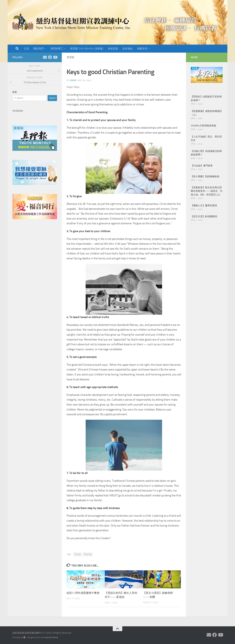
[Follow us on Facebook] (50, 57)
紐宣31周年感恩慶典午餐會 (83, 593)
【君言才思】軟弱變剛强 (204, 216)
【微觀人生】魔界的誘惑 (204, 205)
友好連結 (128, 49)
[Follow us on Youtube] (55, 57)
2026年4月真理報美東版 (203, 126)
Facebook (18, 111)
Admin (73, 80)
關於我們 (39, 49)
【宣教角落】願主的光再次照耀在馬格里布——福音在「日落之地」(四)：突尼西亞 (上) (207, 191)
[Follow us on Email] (45, 57)
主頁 (26, 49)
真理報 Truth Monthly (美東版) (87, 49)
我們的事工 (57, 49)
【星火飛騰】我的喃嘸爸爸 (205, 176)
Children (78, 554)
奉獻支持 (142, 49)
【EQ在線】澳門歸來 (202, 166)
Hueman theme (51, 637)
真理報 (70, 57)
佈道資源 (113, 49)
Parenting (88, 554)
